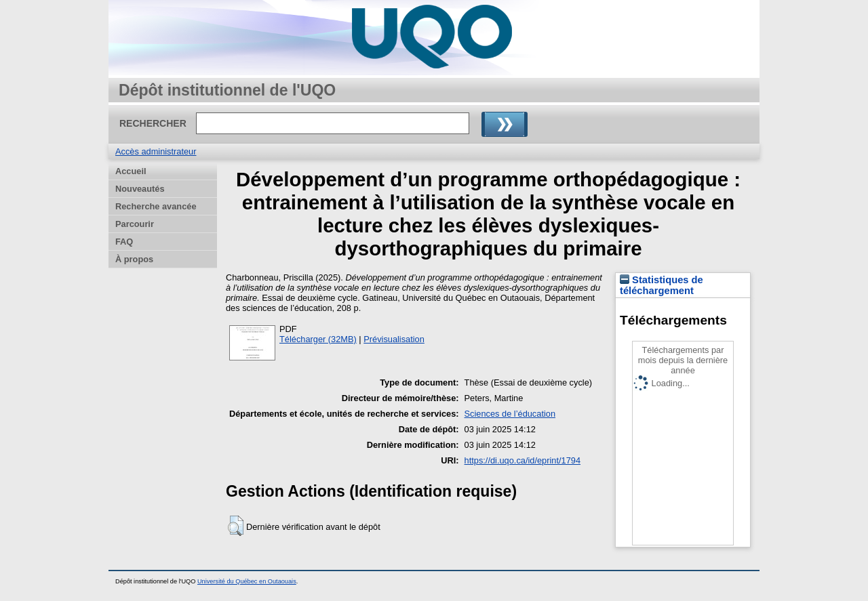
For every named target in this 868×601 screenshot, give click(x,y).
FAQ (124, 242)
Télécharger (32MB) (318, 339)
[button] (236, 526)
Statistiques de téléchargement (662, 285)
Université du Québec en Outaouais (247, 581)
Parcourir (135, 224)
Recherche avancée (156, 206)
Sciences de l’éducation (510, 414)
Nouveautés (140, 189)
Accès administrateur (156, 151)
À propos (134, 259)
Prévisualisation (394, 339)
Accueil (131, 171)
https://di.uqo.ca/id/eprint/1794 (522, 460)
